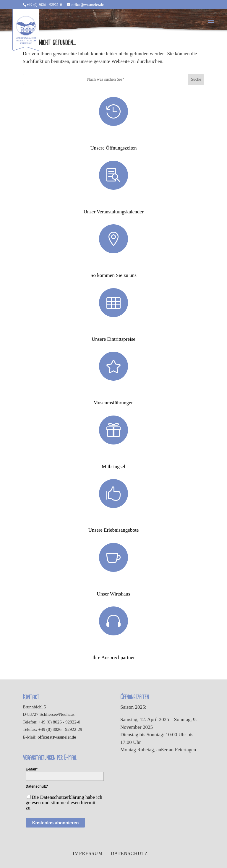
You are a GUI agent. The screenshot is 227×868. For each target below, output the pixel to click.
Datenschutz (129, 853)
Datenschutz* (37, 786)
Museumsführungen (113, 393)
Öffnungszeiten (113, 138)
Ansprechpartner (113, 648)
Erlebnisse (113, 520)
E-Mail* (32, 769)
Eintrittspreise (113, 329)
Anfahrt (113, 265)
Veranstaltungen (113, 202)
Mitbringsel (113, 457)
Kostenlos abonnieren (56, 823)
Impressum (88, 853)
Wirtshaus (113, 584)
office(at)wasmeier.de (57, 737)
